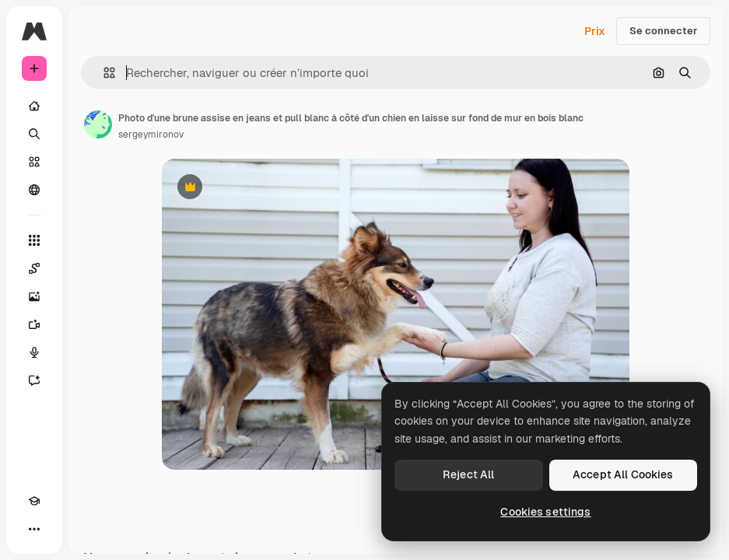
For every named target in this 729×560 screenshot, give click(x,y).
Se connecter (663, 31)
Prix (595, 31)
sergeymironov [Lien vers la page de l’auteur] (151, 135)
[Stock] (34, 162)
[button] (103, 73)
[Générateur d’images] (34, 296)
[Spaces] (34, 268)
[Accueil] (34, 106)
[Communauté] (34, 190)
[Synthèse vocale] (34, 352)
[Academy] (34, 501)
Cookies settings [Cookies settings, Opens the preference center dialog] (545, 512)
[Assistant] (34, 380)
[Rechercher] (34, 134)
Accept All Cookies (623, 474)
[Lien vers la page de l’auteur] (98, 124)
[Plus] (34, 529)
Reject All (468, 474)
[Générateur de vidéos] (34, 324)
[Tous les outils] (34, 240)
